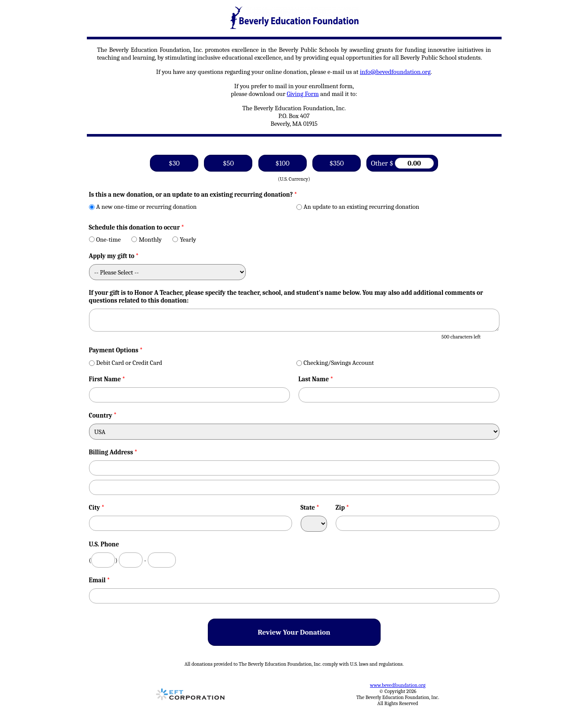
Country (101, 415)
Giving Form (303, 94)
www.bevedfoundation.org (397, 685)
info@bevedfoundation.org (395, 72)
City (97, 508)
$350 (336, 163)
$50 (228, 163)
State (310, 508)
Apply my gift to (114, 256)
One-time (105, 239)
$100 (283, 163)
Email (100, 580)
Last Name (316, 379)
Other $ (402, 163)
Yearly (184, 239)
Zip (343, 508)
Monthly (146, 239)
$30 (174, 163)
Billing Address (113, 452)
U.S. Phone (104, 544)
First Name (107, 379)
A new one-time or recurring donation (143, 207)
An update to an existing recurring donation (358, 207)
